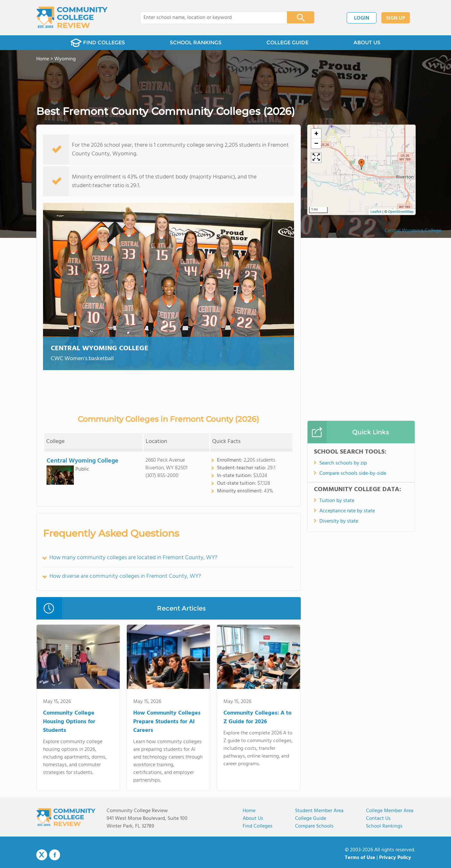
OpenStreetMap (401, 212)
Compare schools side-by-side (353, 473)
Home (249, 811)
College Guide (311, 819)
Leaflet (376, 212)
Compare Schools (314, 826)
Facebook (55, 855)
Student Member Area (319, 811)
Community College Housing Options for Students (69, 722)
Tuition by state (337, 501)
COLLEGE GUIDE (287, 43)
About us (253, 819)
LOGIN (362, 18)
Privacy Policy (395, 858)
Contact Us (378, 819)
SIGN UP (396, 18)
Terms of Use (360, 858)
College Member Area (390, 811)
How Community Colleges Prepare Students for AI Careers (167, 722)
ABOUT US (367, 43)
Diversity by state (339, 521)
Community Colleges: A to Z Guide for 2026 (257, 717)
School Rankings (384, 826)
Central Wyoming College (100, 348)
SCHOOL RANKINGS (196, 43)
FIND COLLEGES (98, 43)
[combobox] (209, 18)
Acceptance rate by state (347, 511)
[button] (361, 164)
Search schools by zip (343, 463)
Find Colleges (258, 826)
